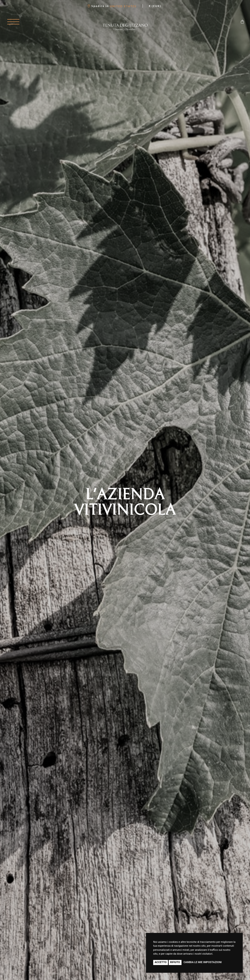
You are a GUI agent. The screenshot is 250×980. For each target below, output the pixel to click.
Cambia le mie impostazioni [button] (203, 962)
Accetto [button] (161, 962)
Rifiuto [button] (175, 962)
